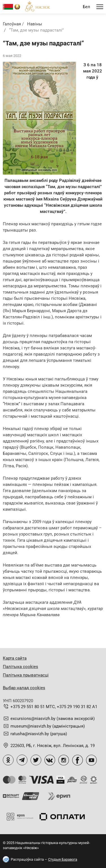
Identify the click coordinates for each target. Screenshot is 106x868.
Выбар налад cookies (24, 688)
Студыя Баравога (63, 859)
